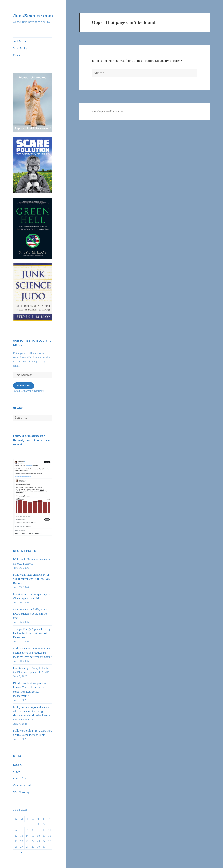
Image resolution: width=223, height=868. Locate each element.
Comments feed (22, 785)
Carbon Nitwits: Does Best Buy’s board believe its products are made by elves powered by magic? (32, 653)
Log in (17, 772)
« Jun (21, 852)
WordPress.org (21, 792)
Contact (17, 55)
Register (18, 765)
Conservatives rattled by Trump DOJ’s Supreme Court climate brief (31, 614)
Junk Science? (21, 41)
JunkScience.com (33, 16)
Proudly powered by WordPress (109, 111)
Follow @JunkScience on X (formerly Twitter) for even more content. (33, 440)
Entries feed (20, 778)
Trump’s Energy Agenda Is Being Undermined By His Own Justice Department (32, 633)
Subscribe (24, 386)
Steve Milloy (20, 48)
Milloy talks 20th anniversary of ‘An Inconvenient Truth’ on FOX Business (31, 579)
